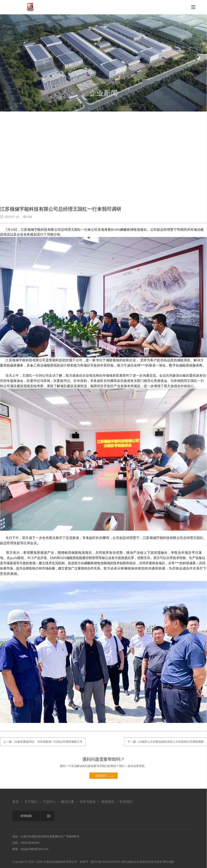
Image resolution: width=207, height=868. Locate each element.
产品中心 (49, 802)
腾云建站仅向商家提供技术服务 (142, 862)
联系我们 (126, 802)
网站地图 (168, 862)
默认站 (30, 7)
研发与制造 (88, 802)
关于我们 (31, 802)
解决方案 (68, 802)
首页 (16, 802)
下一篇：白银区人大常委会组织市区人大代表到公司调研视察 (166, 742)
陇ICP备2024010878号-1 (107, 862)
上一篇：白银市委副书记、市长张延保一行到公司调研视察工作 (43, 742)
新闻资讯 (108, 802)
